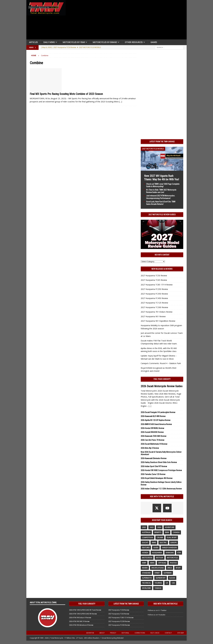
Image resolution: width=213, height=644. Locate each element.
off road (162, 563)
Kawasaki (170, 553)
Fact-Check (155, 633)
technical (146, 583)
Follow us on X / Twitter (157, 610)
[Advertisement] (127, 20)
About (102, 633)
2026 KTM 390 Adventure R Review (81, 625)
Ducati (145, 543)
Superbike (168, 573)
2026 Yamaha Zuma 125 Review (153, 474)
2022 (144, 527)
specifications (157, 568)
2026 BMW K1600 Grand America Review (156, 424)
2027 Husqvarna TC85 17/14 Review (157, 285)
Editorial (125, 633)
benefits (158, 532)
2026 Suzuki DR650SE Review (152, 432)
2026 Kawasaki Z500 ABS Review (154, 436)
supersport (161, 578)
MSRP (144, 563)
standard (146, 573)
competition (148, 538)
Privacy (113, 633)
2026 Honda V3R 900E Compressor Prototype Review (161, 470)
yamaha (158, 588)
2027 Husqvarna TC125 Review (154, 303)
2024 (159, 527)
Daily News (49, 42)
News (152, 563)
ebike (154, 543)
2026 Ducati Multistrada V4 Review (154, 444)
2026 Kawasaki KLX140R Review (153, 416)
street (157, 573)
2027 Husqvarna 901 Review (153, 316)
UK (167, 583)
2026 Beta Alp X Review (150, 448)
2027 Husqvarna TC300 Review (154, 307)
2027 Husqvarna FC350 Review (154, 294)
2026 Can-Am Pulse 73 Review (152, 440)
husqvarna (157, 553)
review (145, 568)
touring (158, 583)
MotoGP (160, 558)
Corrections (140, 633)
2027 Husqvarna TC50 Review (154, 276)
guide (156, 548)
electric (163, 543)
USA (173, 583)
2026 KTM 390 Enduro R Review (80, 618)
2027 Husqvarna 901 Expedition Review (158, 321)
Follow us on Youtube (157, 615)
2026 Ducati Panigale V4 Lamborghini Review (158, 412)
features (146, 548)
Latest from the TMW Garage (162, 142)
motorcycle (172, 558)
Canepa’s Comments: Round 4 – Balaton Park (161, 363)
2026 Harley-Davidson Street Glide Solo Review (159, 462)
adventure (170, 527)
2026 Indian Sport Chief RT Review (154, 466)
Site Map (181, 633)
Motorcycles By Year (74, 42)
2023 (152, 527)
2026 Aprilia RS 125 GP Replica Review (156, 420)
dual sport (172, 538)
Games (154, 42)
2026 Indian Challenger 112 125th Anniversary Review (161, 489)
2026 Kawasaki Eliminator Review (154, 458)
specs (170, 568)
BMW (167, 532)
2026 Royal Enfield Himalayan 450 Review (157, 478)
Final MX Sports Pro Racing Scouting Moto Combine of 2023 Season (66, 94)
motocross (147, 558)
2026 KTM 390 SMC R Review (79, 621)
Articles (33, 42)
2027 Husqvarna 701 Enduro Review (157, 312)
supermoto (147, 578)
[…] (121, 102)
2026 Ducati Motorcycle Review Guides (162, 386)
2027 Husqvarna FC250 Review (154, 289)
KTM (179, 553)
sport (178, 568)
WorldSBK (146, 588)
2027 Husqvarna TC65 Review (154, 280)
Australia (146, 532)
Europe (174, 543)
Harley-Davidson (169, 548)
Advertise (90, 633)
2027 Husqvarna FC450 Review (154, 298)
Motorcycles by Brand (105, 42)
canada (176, 532)
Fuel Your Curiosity (162, 379)
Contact (168, 633)
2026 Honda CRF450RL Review (152, 428)
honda (145, 553)
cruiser (160, 538)
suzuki (172, 578)
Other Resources (134, 42)
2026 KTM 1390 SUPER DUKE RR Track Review (85, 610)
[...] (150, 406)
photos (173, 563)
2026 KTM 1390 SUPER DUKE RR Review (83, 614)
